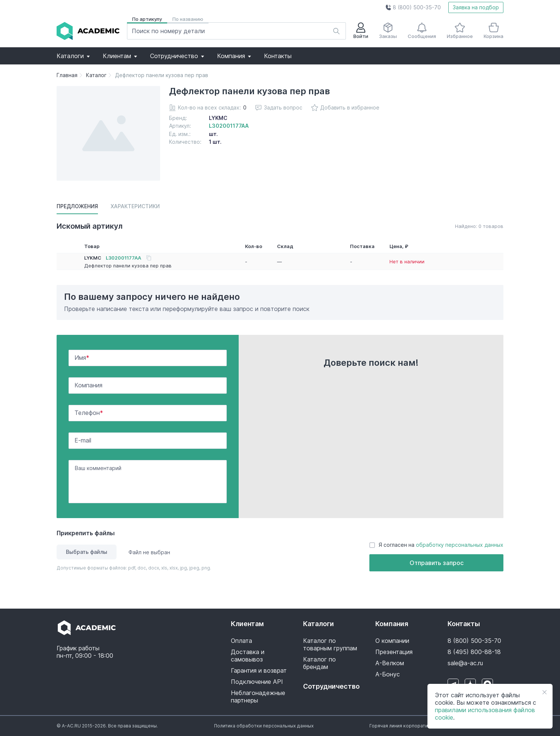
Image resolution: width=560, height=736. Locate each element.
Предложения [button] (77, 206)
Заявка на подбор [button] (476, 7)
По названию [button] (188, 19)
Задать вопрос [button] (279, 107)
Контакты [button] (278, 56)
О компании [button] (392, 641)
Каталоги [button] (73, 56)
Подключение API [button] (257, 682)
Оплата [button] (241, 641)
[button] (413, 7)
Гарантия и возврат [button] (259, 670)
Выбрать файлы (87, 552)
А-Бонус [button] (388, 674)
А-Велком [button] (390, 663)
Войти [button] (361, 31)
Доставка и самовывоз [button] (248, 656)
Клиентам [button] (120, 56)
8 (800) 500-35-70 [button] (474, 641)
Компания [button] (234, 56)
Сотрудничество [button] (177, 56)
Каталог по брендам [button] (319, 663)
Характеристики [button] (135, 206)
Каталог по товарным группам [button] (330, 644)
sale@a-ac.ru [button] (465, 663)
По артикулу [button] (147, 19)
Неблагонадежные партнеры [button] (258, 697)
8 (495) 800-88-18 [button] (474, 652)
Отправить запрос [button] (437, 563)
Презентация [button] (394, 652)
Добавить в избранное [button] (345, 108)
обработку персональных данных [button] (460, 545)
